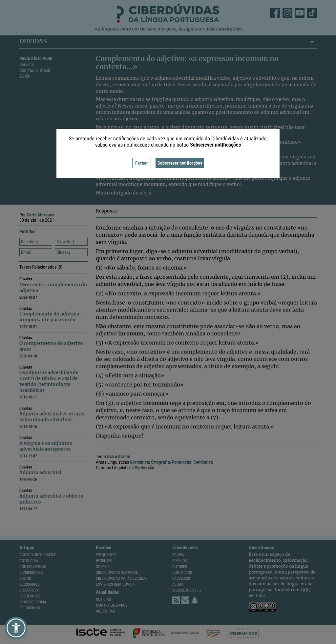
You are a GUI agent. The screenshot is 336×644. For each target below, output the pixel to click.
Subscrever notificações (180, 163)
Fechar (142, 163)
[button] (16, 628)
